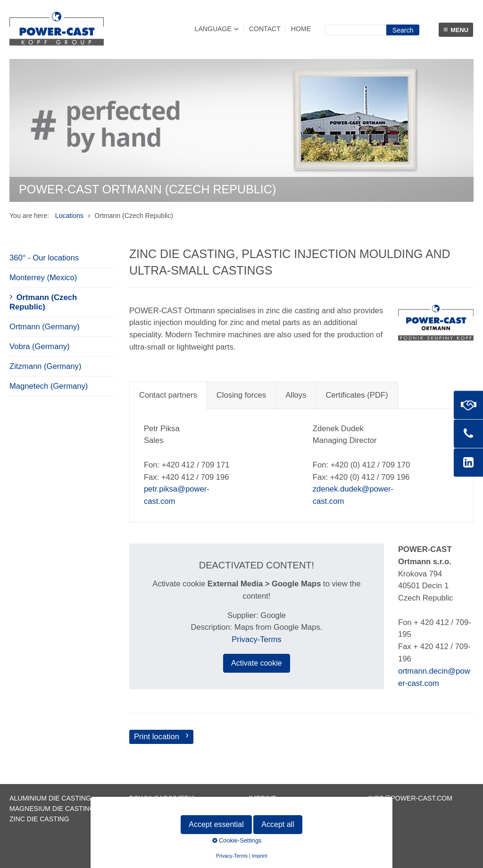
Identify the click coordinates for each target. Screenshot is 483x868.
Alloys (296, 395)
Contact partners (168, 395)
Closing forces (241, 395)
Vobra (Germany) (40, 346)
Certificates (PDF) (357, 395)
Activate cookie (257, 663)
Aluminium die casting (50, 798)
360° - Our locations (44, 258)
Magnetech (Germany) (49, 386)
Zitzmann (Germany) (45, 366)
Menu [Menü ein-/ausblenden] (456, 29)
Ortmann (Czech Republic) (43, 302)
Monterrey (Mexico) (43, 278)
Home (301, 29)
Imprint (262, 798)
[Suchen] (403, 30)
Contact (265, 29)
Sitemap (144, 819)
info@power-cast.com (411, 798)
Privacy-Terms (256, 639)
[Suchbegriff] (356, 30)
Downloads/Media (162, 798)
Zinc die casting (39, 819)
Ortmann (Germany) (45, 327)
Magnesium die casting (52, 809)
